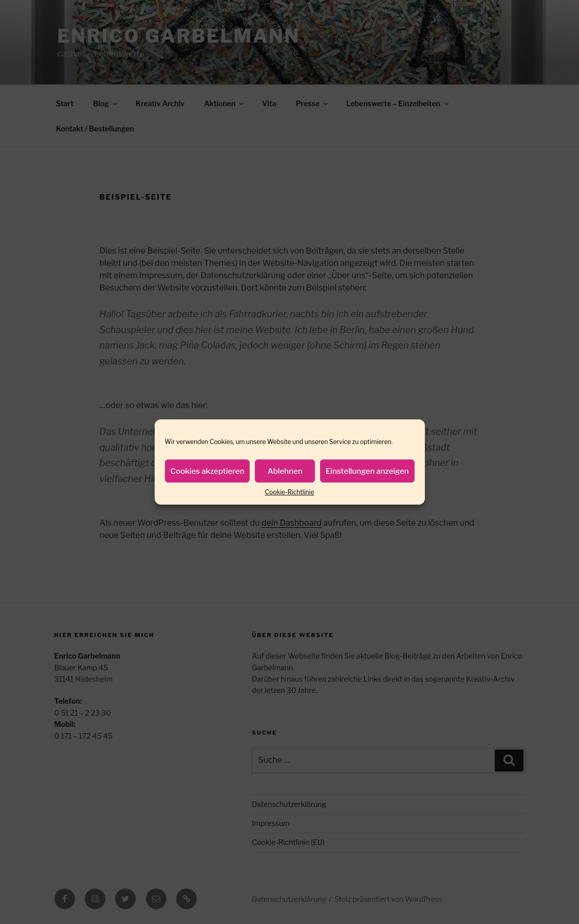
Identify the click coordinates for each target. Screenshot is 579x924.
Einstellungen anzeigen (367, 471)
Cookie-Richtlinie (290, 492)
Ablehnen (285, 471)
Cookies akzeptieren (208, 471)
